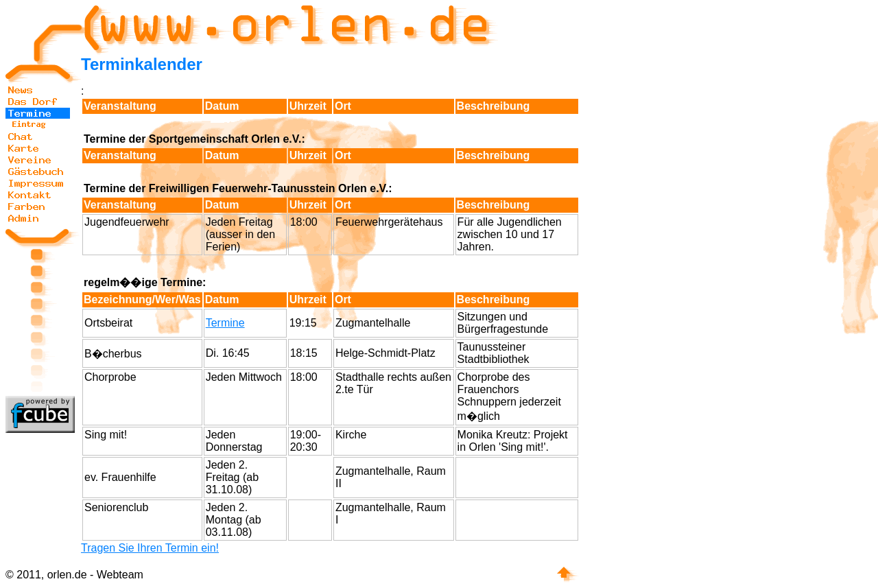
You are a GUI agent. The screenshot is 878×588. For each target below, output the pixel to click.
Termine (225, 323)
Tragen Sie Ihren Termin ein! (150, 548)
